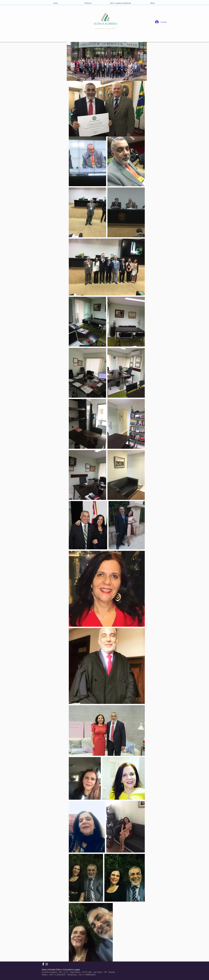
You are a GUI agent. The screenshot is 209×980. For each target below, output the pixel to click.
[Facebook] (43, 964)
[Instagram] (47, 964)
